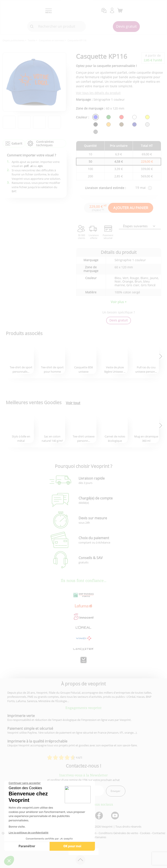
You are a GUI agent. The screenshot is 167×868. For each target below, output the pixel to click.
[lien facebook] (100, 816)
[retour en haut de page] (80, 860)
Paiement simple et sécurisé (30, 728)
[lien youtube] (116, 816)
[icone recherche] (32, 27)
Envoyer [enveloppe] (116, 791)
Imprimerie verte (21, 716)
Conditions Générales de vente (118, 833)
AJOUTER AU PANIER (131, 208)
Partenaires (99, 837)
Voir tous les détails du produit (98, 93)
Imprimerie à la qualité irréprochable (37, 741)
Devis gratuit (126, 26)
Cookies (145, 833)
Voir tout (73, 403)
